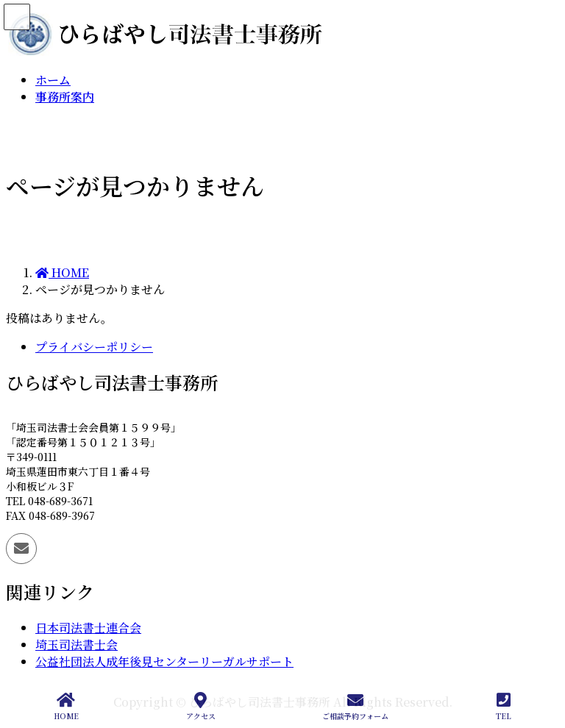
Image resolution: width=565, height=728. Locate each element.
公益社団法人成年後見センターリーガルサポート (164, 661)
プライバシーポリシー (94, 347)
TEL (504, 706)
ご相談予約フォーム (355, 706)
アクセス (201, 706)
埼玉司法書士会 (77, 645)
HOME (66, 706)
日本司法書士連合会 (88, 628)
